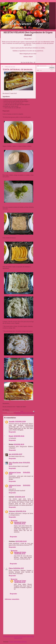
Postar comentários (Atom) (18, 642)
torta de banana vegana (20, 413)
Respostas (14, 521)
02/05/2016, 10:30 (20, 582)
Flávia (11, 568)
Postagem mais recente (11, 636)
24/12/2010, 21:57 (17, 454)
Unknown (12, 511)
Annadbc (12, 422)
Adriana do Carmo (15, 472)
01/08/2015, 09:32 (20, 554)
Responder (12, 432)
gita (10, 454)
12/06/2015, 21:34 (21, 511)
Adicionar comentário (12, 599)
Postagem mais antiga (27, 636)
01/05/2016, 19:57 (18, 568)
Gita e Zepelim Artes (16, 463)
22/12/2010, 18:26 (19, 436)
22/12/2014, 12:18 (20, 497)
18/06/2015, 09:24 (20, 524)
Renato (11, 436)
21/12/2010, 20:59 (20, 422)
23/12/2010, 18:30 (19, 444)
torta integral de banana (28, 414)
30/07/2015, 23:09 (21, 541)
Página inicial (18, 637)
